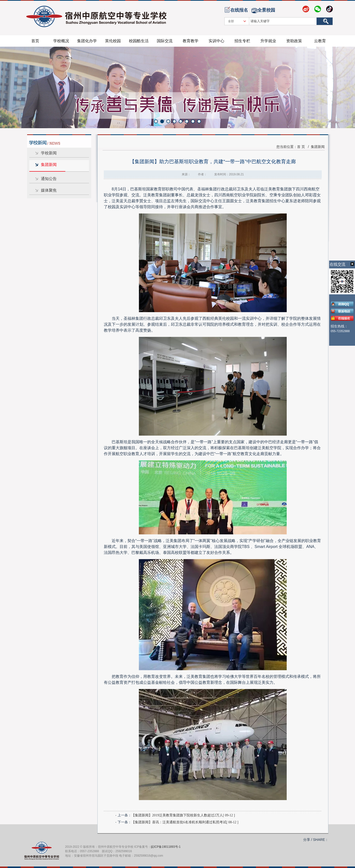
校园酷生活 (139, 41)
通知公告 (49, 179)
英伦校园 (113, 41)
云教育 (320, 41)
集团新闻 (49, 165)
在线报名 (239, 10)
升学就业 (268, 41)
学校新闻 (49, 153)
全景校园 (266, 10)
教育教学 (191, 41)
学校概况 (61, 41)
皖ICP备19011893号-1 (166, 847)
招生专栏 (242, 41)
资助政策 (294, 41)
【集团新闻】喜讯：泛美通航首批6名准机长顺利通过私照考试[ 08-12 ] (185, 822)
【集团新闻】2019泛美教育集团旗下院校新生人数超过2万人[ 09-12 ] (183, 815)
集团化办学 (87, 41)
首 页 (301, 147)
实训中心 (216, 41)
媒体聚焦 (49, 190)
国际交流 (165, 41)
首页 (35, 41)
